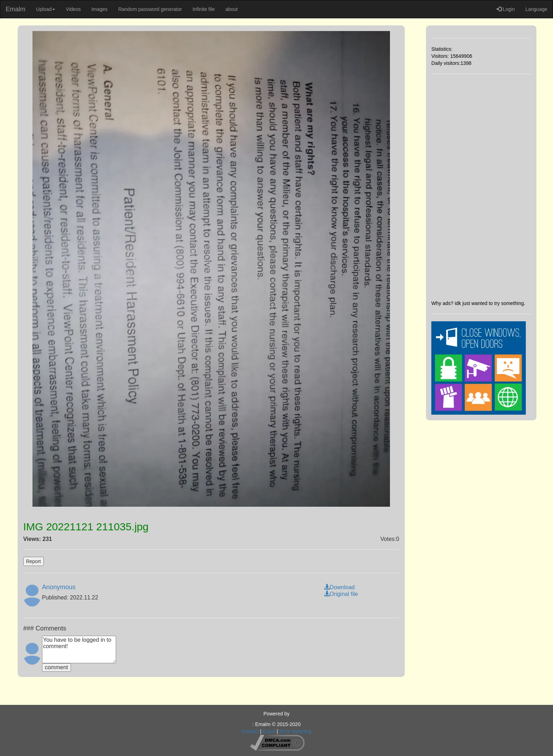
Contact (250, 731)
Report (34, 561)
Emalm (16, 9)
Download (339, 587)
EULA (269, 731)
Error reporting (295, 731)
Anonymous (59, 587)
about (231, 9)
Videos (73, 9)
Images (100, 9)
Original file (341, 594)
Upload (46, 9)
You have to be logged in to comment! (79, 650)
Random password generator (150, 9)
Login (506, 9)
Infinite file (203, 9)
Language (536, 9)
